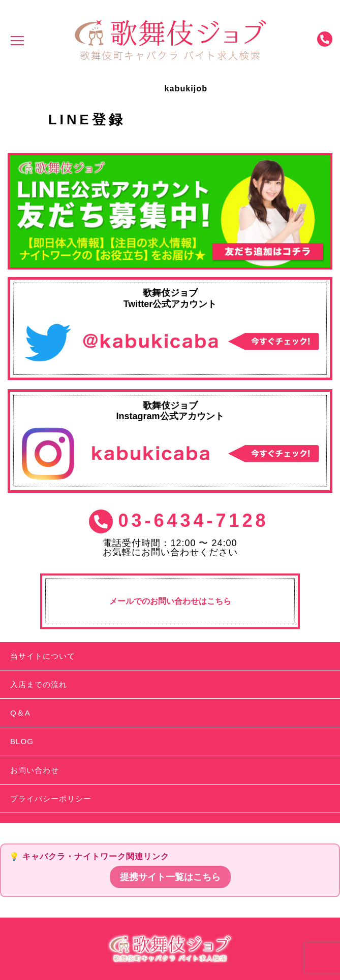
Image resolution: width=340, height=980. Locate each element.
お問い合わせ (35, 770)
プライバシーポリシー (51, 799)
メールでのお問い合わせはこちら (170, 601)
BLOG (22, 741)
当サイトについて (43, 656)
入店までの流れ (39, 684)
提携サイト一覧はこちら (170, 877)
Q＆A (20, 713)
